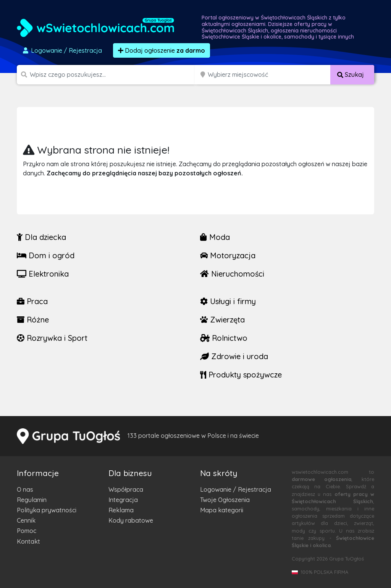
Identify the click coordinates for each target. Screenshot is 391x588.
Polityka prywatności (47, 510)
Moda (215, 237)
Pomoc (27, 531)
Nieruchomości (232, 274)
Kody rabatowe (131, 520)
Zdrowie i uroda (234, 356)
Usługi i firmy (228, 301)
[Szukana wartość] (113, 75)
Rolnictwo (224, 338)
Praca (32, 301)
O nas (25, 489)
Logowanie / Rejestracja (236, 489)
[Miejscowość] (269, 75)
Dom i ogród (46, 255)
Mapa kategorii (222, 510)
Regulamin (32, 500)
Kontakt (28, 541)
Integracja (123, 500)
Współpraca (126, 489)
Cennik (26, 520)
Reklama (121, 510)
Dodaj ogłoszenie (162, 50)
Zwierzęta (222, 320)
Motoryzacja (228, 255)
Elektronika (43, 274)
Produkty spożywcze (241, 375)
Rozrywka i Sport (52, 338)
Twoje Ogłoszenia (225, 500)
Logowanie (62, 50)
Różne (33, 320)
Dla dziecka (41, 237)
